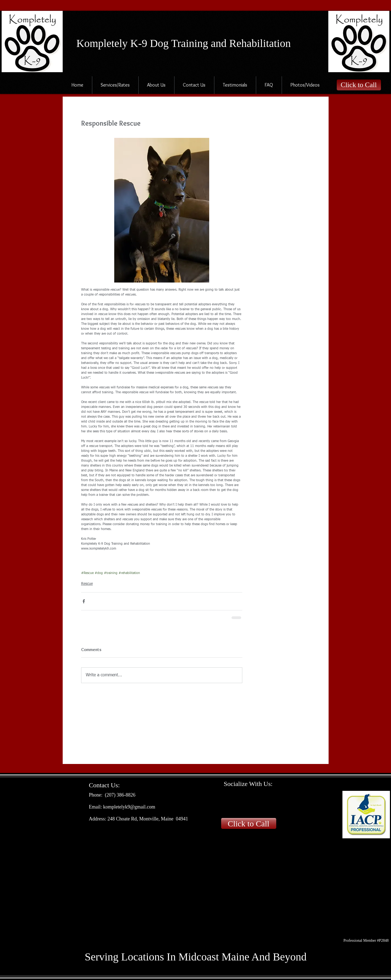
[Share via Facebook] (84, 601)
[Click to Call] (359, 85)
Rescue (87, 584)
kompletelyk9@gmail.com (129, 807)
